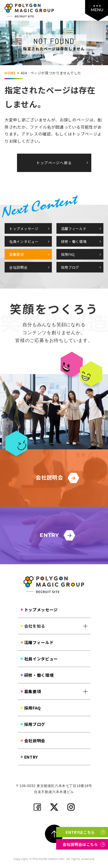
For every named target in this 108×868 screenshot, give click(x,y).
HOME (10, 73)
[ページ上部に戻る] (54, 834)
